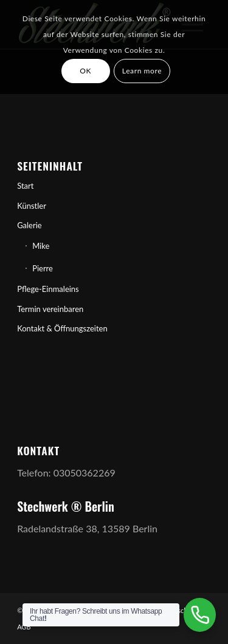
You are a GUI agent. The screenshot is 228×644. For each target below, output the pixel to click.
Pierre (43, 268)
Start (25, 186)
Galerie (29, 225)
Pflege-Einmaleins (48, 289)
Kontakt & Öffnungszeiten (62, 328)
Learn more (142, 71)
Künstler (32, 206)
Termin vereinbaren (50, 309)
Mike (41, 246)
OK (85, 71)
